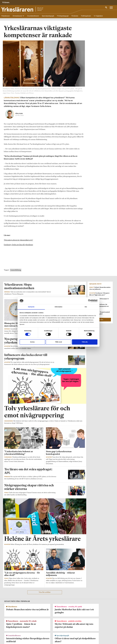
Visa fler (100, 321)
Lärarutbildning (16, 271)
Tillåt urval (59, 342)
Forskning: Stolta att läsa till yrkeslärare (18, 246)
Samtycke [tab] (31, 307)
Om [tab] (86, 307)
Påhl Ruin (19, 115)
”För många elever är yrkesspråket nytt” (18, 241)
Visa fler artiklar (45, 593)
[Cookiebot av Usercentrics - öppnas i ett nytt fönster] (89, 301)
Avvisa (32, 342)
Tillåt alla (85, 342)
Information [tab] (58, 307)
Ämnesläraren (18, 16)
